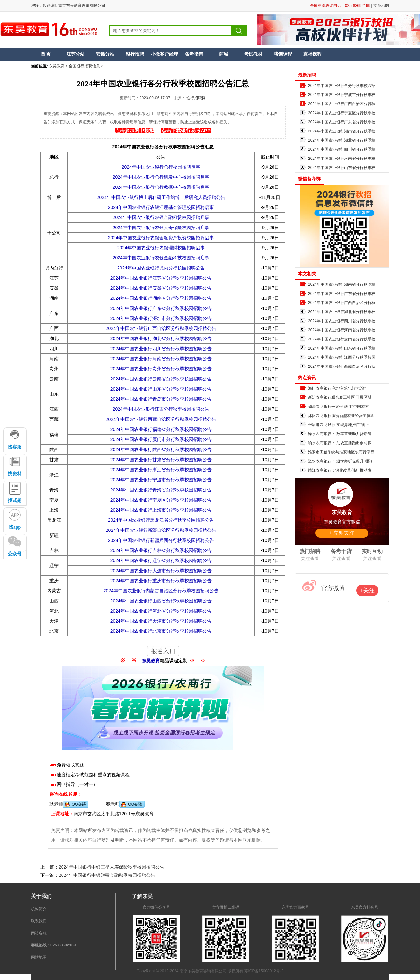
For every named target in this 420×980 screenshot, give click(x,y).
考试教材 (253, 54)
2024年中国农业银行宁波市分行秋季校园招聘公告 (161, 480)
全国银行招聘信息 (84, 66)
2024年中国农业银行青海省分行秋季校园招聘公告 (161, 490)
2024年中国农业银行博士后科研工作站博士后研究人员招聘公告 (161, 197)
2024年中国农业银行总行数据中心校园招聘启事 (161, 187)
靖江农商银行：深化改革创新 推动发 (340, 470)
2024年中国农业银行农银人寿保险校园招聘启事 (161, 228)
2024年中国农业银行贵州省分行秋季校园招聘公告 (161, 369)
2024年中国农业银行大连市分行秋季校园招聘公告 (161, 571)
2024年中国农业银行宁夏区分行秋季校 (342, 113)
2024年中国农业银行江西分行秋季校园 (342, 357)
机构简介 (39, 909)
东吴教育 (57, 66)
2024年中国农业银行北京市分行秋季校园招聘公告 (161, 631)
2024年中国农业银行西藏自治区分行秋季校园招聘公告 (161, 419)
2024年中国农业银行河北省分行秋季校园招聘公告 (161, 611)
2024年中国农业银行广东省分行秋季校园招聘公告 (161, 308)
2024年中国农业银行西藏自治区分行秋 (342, 366)
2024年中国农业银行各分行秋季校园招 (342, 86)
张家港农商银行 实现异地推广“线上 (338, 425)
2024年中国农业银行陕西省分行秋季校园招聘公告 (161, 449)
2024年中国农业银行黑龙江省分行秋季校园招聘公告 (161, 520)
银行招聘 (135, 54)
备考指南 (194, 54)
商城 (224, 54)
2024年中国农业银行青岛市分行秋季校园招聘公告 (161, 399)
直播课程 (313, 54)
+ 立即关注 (342, 533)
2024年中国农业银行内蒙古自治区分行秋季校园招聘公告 (161, 591)
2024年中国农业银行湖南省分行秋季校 (342, 131)
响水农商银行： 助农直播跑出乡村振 (340, 443)
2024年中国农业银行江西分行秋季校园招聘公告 (161, 409)
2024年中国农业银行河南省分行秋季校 (342, 159)
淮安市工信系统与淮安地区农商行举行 (341, 452)
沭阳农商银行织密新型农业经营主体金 (341, 416)
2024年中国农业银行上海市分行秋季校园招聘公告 (161, 510)
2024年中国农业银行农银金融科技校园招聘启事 (161, 258)
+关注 (367, 590)
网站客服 (39, 933)
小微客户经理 (164, 54)
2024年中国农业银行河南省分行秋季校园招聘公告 (161, 359)
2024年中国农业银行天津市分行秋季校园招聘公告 (161, 621)
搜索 (239, 31)
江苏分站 (76, 54)
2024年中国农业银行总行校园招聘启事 (161, 167)
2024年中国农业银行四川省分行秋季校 (342, 149)
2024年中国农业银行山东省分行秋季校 (342, 168)
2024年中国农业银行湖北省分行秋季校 (342, 140)
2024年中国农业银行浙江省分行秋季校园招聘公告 (161, 470)
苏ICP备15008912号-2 (264, 971)
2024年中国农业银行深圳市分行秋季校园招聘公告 (161, 318)
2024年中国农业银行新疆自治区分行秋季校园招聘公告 (161, 530)
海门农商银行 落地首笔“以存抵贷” (337, 388)
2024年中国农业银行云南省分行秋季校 (342, 339)
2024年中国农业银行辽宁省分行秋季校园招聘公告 (161, 560)
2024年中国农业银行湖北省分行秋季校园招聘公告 (161, 338)
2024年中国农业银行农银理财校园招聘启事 (161, 248)
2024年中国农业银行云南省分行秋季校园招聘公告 (161, 379)
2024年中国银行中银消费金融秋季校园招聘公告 (107, 875)
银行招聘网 (196, 98)
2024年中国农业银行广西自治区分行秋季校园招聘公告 (161, 328)
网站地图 (39, 957)
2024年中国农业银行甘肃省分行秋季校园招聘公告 (161, 460)
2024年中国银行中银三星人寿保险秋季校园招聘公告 (112, 867)
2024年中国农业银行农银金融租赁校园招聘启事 (161, 217)
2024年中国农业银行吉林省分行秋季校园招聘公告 (161, 550)
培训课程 (283, 54)
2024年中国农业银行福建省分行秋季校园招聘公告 (161, 429)
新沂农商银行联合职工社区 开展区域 (340, 397)
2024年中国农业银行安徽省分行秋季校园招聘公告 (161, 288)
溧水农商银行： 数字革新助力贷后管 (340, 434)
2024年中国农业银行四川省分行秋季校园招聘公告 (161, 349)
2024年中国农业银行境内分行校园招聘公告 (161, 268)
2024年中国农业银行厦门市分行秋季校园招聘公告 (161, 439)
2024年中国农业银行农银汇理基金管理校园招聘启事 (161, 207)
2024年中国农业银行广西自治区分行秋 (342, 104)
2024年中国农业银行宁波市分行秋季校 (342, 95)
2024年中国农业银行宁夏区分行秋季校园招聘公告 (161, 500)
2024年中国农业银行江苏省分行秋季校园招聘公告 (161, 278)
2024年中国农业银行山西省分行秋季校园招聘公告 (161, 601)
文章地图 (381, 6)
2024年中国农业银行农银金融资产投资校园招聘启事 (161, 238)
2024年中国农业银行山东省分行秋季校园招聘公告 (161, 389)
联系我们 (39, 921)
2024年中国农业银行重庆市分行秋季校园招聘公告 (161, 581)
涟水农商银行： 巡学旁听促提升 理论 (340, 461)
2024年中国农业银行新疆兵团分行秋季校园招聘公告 (161, 540)
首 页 (46, 54)
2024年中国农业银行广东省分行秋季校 (342, 122)
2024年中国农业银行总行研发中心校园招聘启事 (161, 177)
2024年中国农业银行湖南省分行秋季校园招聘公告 (161, 298)
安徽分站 (105, 54)
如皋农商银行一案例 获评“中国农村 (338, 407)
